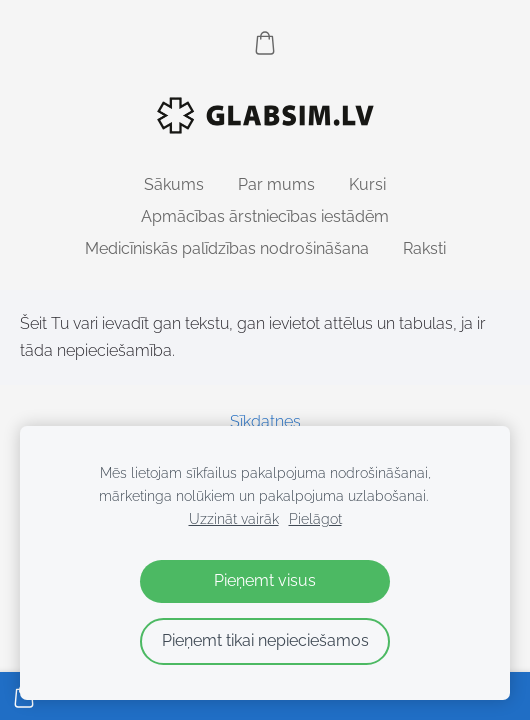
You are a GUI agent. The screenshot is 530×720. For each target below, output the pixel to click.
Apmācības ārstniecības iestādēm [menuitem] (265, 216)
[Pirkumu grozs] (265, 43)
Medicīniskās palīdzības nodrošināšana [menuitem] (227, 248)
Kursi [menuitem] (367, 184)
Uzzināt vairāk (234, 518)
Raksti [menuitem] (424, 248)
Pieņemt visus (265, 580)
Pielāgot (315, 518)
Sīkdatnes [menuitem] (265, 421)
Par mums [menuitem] (276, 184)
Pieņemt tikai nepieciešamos (265, 640)
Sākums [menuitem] (174, 184)
